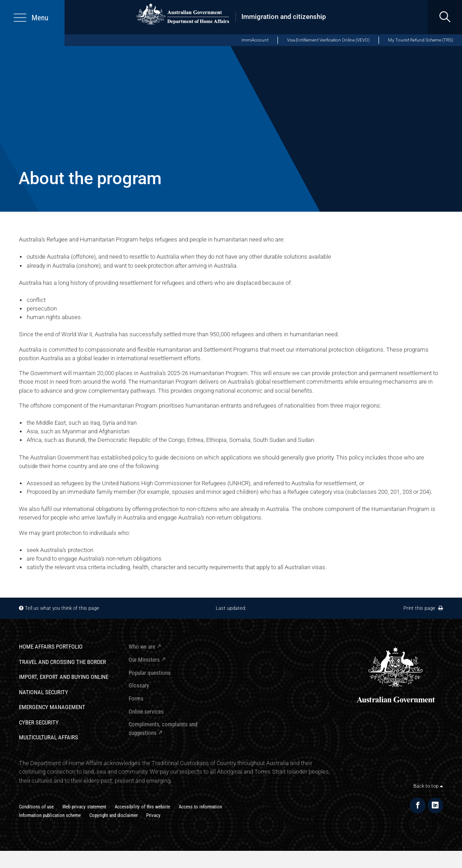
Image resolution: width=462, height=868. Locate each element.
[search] (445, 17)
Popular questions (150, 673)
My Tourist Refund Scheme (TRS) (420, 40)
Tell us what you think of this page (62, 608)
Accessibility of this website (142, 807)
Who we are (142, 647)
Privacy (153, 815)
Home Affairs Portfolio (51, 647)
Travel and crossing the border (62, 662)
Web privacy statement (84, 807)
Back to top (428, 786)
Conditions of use (36, 807)
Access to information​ (200, 807)
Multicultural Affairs (49, 737)
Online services (146, 712)
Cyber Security (39, 722)
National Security (44, 692)
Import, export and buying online (64, 677)
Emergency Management (52, 707)
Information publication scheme (50, 815)
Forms (136, 699)
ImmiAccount (255, 40)
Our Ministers (144, 660)
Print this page (423, 608)
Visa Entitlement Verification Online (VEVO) (328, 40)
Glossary (139, 685)
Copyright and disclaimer (113, 815)
